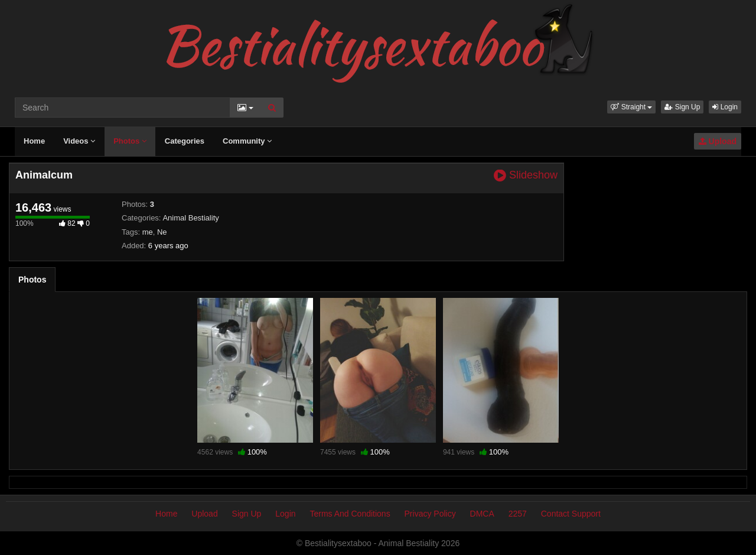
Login (725, 107)
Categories (185, 141)
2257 (518, 514)
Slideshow (526, 175)
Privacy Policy (430, 514)
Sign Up (682, 107)
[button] (631, 107)
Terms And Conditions (350, 514)
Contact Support (571, 514)
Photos (130, 141)
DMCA (482, 514)
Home (34, 141)
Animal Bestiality (190, 218)
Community (247, 141)
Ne (162, 232)
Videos (79, 141)
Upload (718, 141)
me (148, 232)
